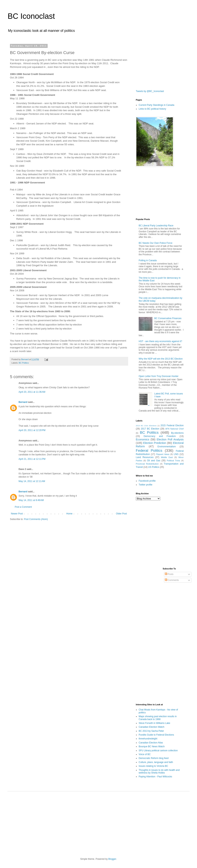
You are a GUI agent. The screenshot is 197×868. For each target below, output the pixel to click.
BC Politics (24, 363)
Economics (142, 439)
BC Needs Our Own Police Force (155, 243)
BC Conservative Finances (168, 318)
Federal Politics (149, 450)
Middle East (167, 457)
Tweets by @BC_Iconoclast (150, 91)
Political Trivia (173, 461)
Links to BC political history (152, 109)
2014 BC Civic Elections (146, 426)
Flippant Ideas (163, 454)
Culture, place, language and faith (156, 762)
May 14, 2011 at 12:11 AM (32, 481)
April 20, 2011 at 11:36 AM (32, 392)
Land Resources (145, 457)
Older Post (121, 514)
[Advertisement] (155, 64)
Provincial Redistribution (147, 464)
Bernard (23, 402)
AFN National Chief (174, 429)
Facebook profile (147, 481)
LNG (176, 454)
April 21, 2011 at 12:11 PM (32, 459)
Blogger (112, 859)
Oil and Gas (154, 461)
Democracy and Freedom (160, 436)
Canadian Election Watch (151, 727)
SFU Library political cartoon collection (158, 751)
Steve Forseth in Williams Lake (154, 723)
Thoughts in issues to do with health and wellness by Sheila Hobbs (159, 771)
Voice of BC (145, 754)
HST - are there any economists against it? (160, 341)
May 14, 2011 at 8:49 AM (31, 500)
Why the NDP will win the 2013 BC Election (161, 359)
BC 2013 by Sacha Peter (151, 731)
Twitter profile (145, 485)
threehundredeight (148, 739)
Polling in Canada (148, 260)
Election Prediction (155, 443)
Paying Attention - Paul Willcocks (155, 777)
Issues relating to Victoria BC (153, 766)
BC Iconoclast (31, 16)
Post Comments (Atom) (36, 519)
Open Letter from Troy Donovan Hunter (159, 376)
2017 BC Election (150, 429)
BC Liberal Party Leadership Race (156, 226)
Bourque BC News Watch (152, 746)
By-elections (177, 433)
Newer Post (17, 514)
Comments (172, 580)
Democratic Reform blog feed (154, 758)
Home (69, 514)
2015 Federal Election (172, 425)
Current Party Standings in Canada (156, 105)
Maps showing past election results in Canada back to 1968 (158, 718)
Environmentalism (167, 447)
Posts (169, 574)
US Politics (154, 467)
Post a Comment (23, 507)
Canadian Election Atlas (151, 743)
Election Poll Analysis (170, 439)
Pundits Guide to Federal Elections (156, 735)
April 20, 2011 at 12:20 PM (32, 430)
